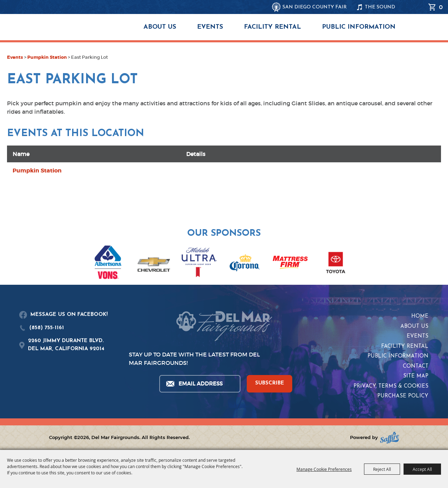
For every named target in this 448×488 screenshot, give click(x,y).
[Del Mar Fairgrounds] (85, 31)
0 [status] (441, 7)
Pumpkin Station (47, 57)
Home (420, 316)
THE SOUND (380, 7)
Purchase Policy (403, 396)
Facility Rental (272, 27)
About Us (160, 27)
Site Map (416, 376)
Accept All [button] (422, 469)
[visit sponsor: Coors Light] (199, 263)
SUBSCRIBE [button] (270, 383)
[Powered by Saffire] (390, 437)
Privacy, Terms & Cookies (391, 386)
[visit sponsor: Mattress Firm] (290, 264)
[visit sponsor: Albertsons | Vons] (108, 264)
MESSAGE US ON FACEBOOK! (69, 315)
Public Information (359, 27)
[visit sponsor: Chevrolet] (154, 264)
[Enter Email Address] (199, 384)
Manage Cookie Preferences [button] (324, 469)
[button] (10, 259)
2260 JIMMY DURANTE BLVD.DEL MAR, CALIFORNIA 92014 (66, 345)
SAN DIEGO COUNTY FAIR (315, 7)
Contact (416, 366)
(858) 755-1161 (47, 328)
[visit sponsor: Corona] (245, 264)
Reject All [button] (382, 469)
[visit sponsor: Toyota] (336, 264)
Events (210, 27)
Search (420, 7)
